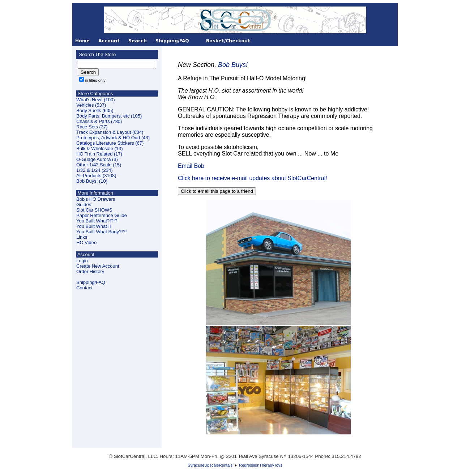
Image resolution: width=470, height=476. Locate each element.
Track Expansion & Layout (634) (110, 132)
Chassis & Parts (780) (99, 121)
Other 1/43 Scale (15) (99, 165)
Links (82, 237)
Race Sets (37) (92, 127)
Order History (90, 271)
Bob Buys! (233, 65)
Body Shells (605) (95, 110)
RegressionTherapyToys (261, 465)
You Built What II (94, 226)
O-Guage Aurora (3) (97, 159)
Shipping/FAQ (91, 282)
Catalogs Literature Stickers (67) (110, 143)
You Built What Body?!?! (102, 232)
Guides (84, 205)
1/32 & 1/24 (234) (94, 170)
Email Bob (191, 166)
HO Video (86, 243)
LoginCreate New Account (98, 263)
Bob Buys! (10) (92, 181)
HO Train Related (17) (99, 154)
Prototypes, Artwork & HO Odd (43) (113, 138)
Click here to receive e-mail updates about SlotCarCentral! (253, 178)
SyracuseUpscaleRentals (210, 465)
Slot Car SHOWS (94, 210)
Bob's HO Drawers (96, 199)
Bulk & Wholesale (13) (100, 148)
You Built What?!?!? (97, 221)
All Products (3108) (96, 176)
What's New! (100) (96, 100)
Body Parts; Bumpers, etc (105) (109, 116)
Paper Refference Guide (102, 215)
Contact (84, 288)
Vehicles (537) (91, 105)
